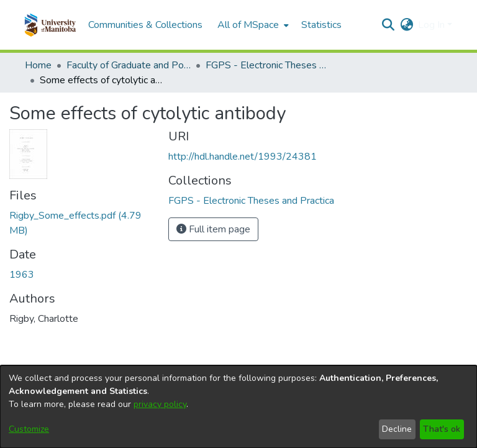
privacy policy (160, 404)
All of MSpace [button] (248, 25)
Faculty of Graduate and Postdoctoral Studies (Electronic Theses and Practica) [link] (129, 65)
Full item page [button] (213, 229)
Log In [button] (433, 25)
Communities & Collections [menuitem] (145, 25)
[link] (251, 201)
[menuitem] (252, 25)
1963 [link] (22, 275)
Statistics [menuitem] (321, 25)
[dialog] (238, 407)
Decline (397, 429)
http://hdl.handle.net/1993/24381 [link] (243, 157)
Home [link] (38, 65)
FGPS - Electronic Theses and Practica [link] (268, 65)
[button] (50, 25)
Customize (29, 429)
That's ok (442, 429)
